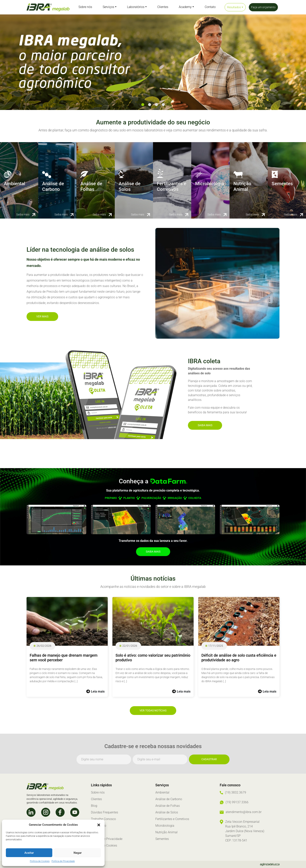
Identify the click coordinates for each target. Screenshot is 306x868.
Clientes (96, 799)
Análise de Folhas (168, 806)
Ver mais (42, 316)
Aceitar (29, 853)
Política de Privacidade (63, 861)
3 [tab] (156, 105)
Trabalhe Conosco (103, 819)
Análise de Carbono (169, 799)
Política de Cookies (40, 861)
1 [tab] (143, 105)
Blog (94, 806)
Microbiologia (165, 826)
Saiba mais (205, 425)
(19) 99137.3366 (237, 802)
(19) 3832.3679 (236, 792)
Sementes (162, 839)
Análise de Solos (167, 812)
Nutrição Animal (166, 832)
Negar (78, 853)
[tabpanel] (153, 62)
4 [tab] (163, 105)
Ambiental (162, 792)
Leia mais (98, 691)
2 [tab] (150, 105)
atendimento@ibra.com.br (244, 812)
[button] (99, 825)
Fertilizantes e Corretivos (172, 819)
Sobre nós (98, 792)
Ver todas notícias (153, 710)
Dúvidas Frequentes (105, 812)
